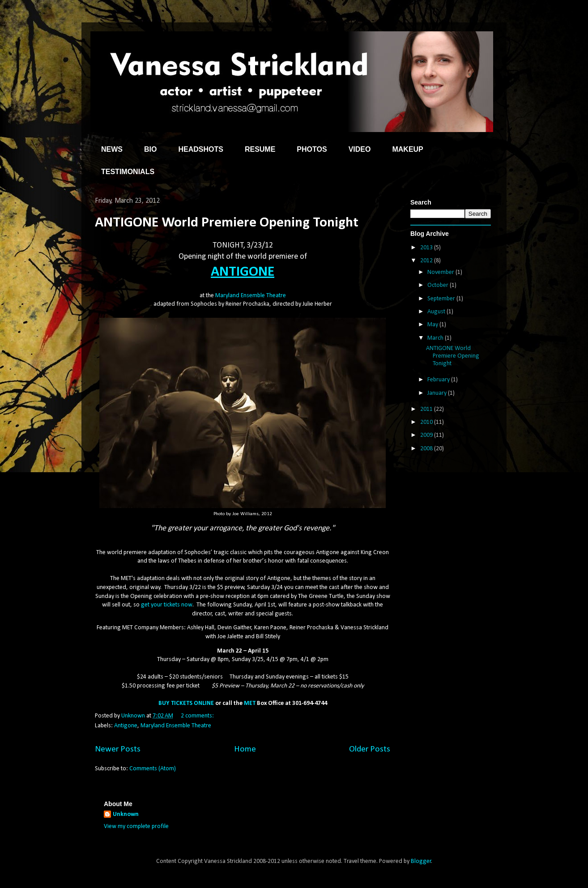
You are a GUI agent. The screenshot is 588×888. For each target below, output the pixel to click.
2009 (427, 435)
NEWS (112, 149)
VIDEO (360, 149)
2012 (427, 261)
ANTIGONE (243, 272)
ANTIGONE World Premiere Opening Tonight (227, 223)
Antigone (126, 726)
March (436, 338)
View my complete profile (136, 826)
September (442, 299)
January (438, 393)
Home (245, 749)
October (439, 285)
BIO (150, 149)
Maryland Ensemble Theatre (251, 296)
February (439, 380)
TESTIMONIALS (128, 172)
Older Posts (370, 749)
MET (250, 703)
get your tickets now (167, 605)
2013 (427, 248)
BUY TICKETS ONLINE (186, 703)
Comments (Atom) (153, 769)
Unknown (126, 814)
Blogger (421, 861)
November (441, 272)
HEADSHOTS (200, 149)
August (437, 312)
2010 (427, 422)
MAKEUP (407, 149)
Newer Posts (118, 749)
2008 (427, 449)
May (433, 325)
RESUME (260, 149)
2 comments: (198, 716)
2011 (427, 409)
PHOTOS (312, 149)
